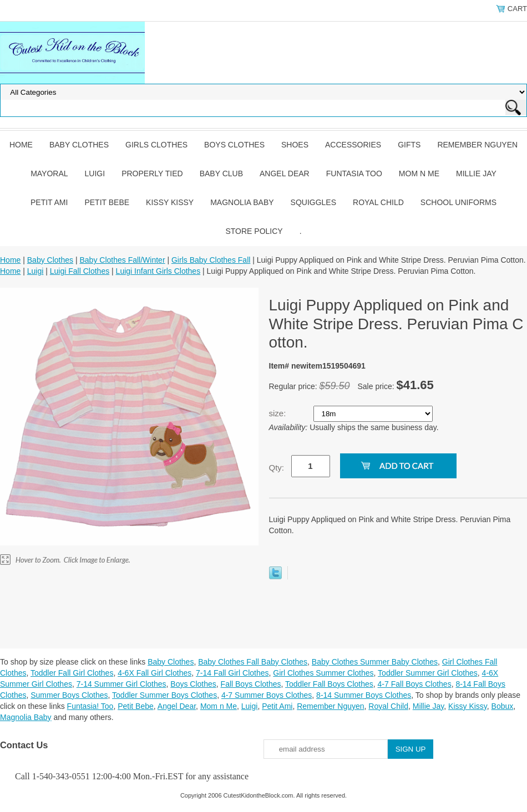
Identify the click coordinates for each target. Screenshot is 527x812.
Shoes (295, 145)
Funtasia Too (354, 173)
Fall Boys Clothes (251, 684)
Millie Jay (476, 173)
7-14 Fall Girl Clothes (232, 673)
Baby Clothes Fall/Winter (122, 260)
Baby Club (221, 173)
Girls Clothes (156, 145)
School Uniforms (458, 202)
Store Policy (254, 231)
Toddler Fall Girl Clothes (72, 673)
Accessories (353, 145)
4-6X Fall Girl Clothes (154, 673)
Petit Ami (49, 202)
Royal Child (378, 202)
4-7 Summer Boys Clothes (267, 695)
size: (279, 413)
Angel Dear (285, 173)
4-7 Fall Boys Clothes (415, 684)
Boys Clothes (234, 145)
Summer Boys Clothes (69, 695)
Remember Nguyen (477, 145)
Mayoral (49, 173)
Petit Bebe (107, 202)
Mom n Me (419, 173)
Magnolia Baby (242, 202)
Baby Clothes (79, 145)
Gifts (409, 145)
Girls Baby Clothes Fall (211, 260)
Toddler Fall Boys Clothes (329, 684)
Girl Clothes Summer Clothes (323, 673)
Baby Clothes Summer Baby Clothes (375, 662)
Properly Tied (152, 173)
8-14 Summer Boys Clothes (364, 695)
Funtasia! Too (90, 706)
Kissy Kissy (170, 202)
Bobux (503, 706)
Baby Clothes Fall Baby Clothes (253, 662)
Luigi (95, 173)
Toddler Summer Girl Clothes (428, 673)
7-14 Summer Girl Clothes (121, 684)
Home (21, 145)
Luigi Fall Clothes (80, 271)
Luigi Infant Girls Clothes (158, 271)
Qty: (277, 468)
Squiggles (313, 202)
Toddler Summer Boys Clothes (164, 695)
